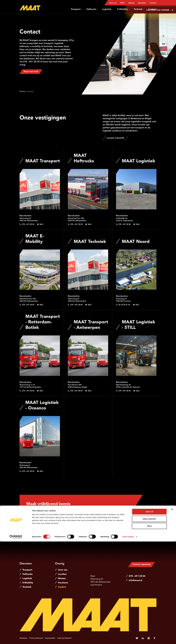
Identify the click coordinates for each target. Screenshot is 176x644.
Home (22, 92)
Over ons (113, 3)
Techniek (139, 9)
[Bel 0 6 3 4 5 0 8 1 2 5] (123, 305)
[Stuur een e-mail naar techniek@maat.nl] (88, 305)
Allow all (149, 614)
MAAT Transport (43, 161)
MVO (122, 3)
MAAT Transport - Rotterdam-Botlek (43, 322)
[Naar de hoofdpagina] (30, 8)
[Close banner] (172, 612)
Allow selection (149, 621)
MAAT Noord (136, 242)
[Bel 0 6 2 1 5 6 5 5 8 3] (126, 523)
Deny (149, 628)
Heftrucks (92, 9)
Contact (152, 9)
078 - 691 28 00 (137, 576)
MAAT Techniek (90, 242)
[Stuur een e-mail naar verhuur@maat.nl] (88, 224)
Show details (128, 639)
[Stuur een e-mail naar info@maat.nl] (40, 224)
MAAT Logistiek (138, 161)
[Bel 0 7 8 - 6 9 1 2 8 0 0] (27, 224)
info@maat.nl (136, 580)
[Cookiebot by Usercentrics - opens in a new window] (16, 639)
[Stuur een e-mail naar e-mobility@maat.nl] (40, 305)
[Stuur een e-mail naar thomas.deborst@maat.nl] (136, 305)
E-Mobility (124, 9)
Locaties (153, 3)
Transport (77, 9)
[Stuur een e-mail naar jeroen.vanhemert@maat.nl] (126, 527)
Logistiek (108, 9)
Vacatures (142, 3)
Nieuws (131, 3)
